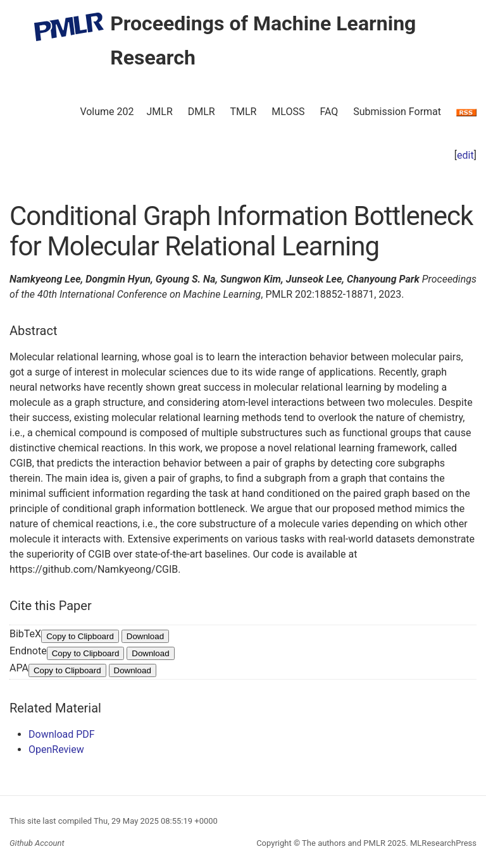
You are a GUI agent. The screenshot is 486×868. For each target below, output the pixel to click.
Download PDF (62, 734)
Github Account (37, 843)
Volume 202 (107, 112)
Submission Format (397, 112)
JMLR (160, 112)
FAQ (329, 112)
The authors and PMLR (344, 843)
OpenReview (56, 749)
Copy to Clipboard (80, 636)
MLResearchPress (442, 843)
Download (145, 636)
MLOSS (288, 112)
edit (465, 155)
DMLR (202, 112)
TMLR (243, 112)
